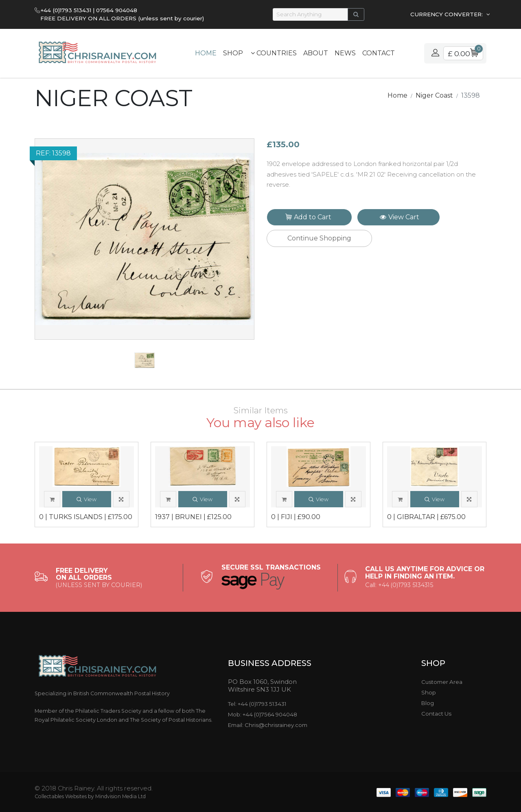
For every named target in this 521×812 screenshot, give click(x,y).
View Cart (400, 217)
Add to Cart (310, 218)
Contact (379, 53)
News (345, 53)
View (86, 500)
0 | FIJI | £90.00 (296, 517)
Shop (233, 53)
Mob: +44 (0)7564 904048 (263, 714)
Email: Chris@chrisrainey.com (268, 725)
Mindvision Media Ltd (120, 796)
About (316, 53)
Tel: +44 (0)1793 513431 (257, 704)
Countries (274, 53)
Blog (428, 703)
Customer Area (442, 682)
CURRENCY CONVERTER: (447, 14)
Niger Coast (434, 95)
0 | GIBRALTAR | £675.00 (426, 517)
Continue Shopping (319, 238)
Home (206, 53)
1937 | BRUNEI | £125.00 (193, 517)
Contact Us (436, 714)
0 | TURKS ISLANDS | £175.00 (86, 517)
